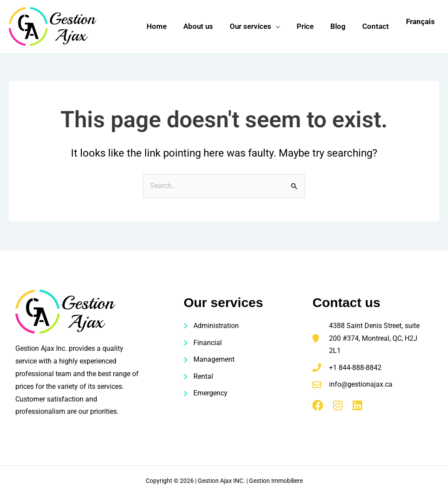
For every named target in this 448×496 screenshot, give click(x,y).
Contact (376, 26)
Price (310, 26)
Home (166, 26)
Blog (341, 26)
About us (206, 26)
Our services (257, 26)
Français (420, 21)
